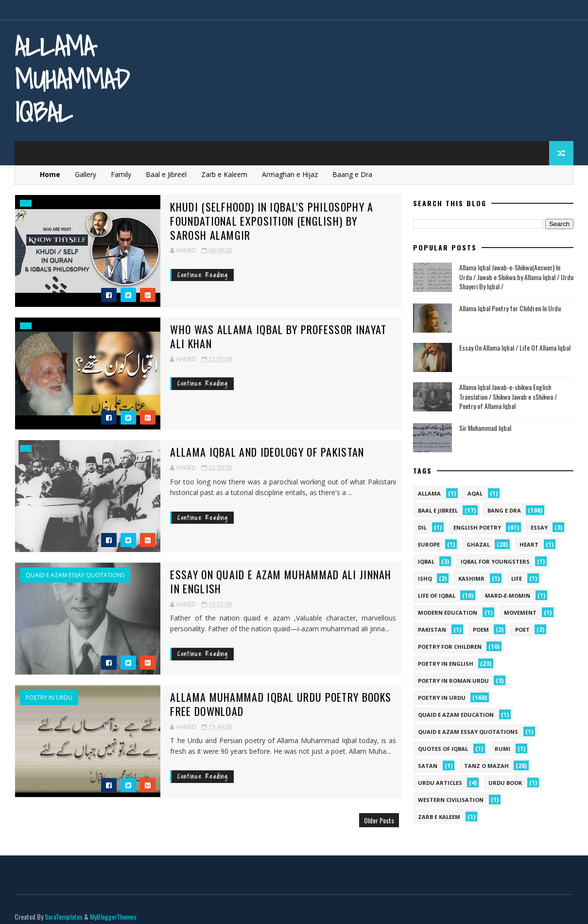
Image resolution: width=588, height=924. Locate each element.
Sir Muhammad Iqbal (485, 427)
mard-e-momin (508, 595)
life (517, 578)
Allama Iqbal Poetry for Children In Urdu (510, 308)
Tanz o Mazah (486, 766)
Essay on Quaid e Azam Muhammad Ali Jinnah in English (271, 581)
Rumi (502, 749)
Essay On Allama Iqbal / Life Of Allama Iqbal (515, 347)
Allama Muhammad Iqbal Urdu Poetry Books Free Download (271, 704)
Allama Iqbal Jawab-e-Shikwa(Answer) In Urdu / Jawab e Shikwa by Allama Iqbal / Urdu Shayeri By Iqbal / (516, 277)
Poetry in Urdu (49, 698)
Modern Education (448, 613)
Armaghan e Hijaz (290, 174)
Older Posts (372, 820)
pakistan (432, 630)
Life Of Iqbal (437, 595)
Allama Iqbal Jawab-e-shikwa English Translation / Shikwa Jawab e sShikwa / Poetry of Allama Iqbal (508, 396)
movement (520, 613)
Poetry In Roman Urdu (453, 681)
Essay (539, 527)
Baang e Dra (353, 174)
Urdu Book (505, 783)
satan (428, 766)
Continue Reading (193, 275)
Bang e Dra (504, 510)
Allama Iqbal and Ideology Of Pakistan (258, 452)
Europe (429, 544)
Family (121, 174)
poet (522, 630)
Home (51, 174)
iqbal (426, 561)
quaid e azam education (456, 715)
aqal (475, 493)
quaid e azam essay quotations (75, 575)
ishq (425, 578)
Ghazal (478, 544)
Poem (481, 630)
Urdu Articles (440, 783)
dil (422, 527)
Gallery (86, 174)
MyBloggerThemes (113, 907)
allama (429, 493)
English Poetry (477, 527)
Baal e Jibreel (167, 174)
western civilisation (451, 800)
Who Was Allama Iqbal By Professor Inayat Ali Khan (269, 336)
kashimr (471, 578)
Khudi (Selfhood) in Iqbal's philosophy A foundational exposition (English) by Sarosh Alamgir (274, 221)
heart (529, 544)
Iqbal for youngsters (495, 561)
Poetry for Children (450, 647)
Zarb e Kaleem (225, 174)
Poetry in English (446, 664)
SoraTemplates (64, 907)
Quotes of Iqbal (443, 749)
